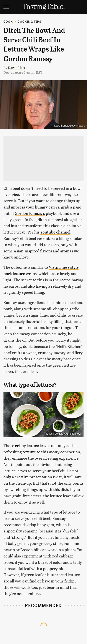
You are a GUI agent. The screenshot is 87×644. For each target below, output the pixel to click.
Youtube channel (55, 232)
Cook (8, 21)
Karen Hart (17, 68)
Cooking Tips (29, 21)
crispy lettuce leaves (33, 445)
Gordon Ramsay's (30, 213)
